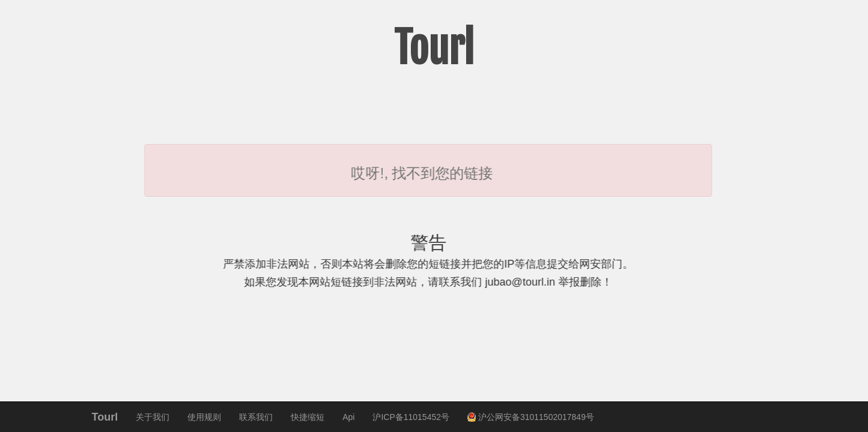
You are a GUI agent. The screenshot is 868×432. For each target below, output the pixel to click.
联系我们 (256, 417)
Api (348, 417)
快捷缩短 (308, 417)
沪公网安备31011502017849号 (531, 417)
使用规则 (204, 417)
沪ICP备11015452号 (411, 417)
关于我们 (153, 417)
